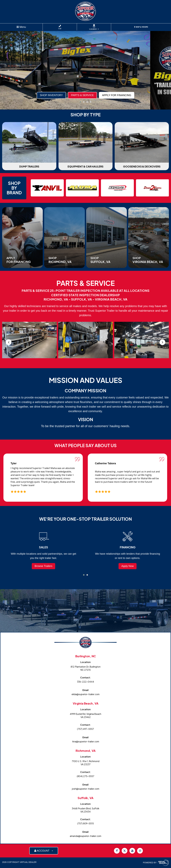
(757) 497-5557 (85, 729)
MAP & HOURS (141, 27)
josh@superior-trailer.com (86, 789)
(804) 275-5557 (85, 776)
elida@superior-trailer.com (85, 694)
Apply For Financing (117, 95)
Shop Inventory (51, 95)
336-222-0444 (86, 682)
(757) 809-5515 (85, 823)
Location (94, 29)
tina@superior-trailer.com (86, 741)
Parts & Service (82, 95)
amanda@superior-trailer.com (85, 836)
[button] (80, 102)
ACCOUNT (44, 851)
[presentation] (9, 342)
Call (60, 27)
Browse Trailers (43, 566)
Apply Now (128, 566)
